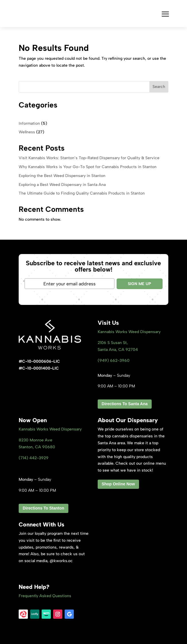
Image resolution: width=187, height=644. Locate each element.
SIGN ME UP (139, 284)
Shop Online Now (118, 484)
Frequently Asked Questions (45, 596)
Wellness (27, 132)
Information (29, 123)
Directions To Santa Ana (125, 404)
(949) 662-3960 (114, 361)
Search (159, 87)
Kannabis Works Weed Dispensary (129, 332)
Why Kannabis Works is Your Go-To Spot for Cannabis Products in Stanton (88, 167)
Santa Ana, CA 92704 (118, 350)
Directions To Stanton (43, 508)
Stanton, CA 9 (37, 447)
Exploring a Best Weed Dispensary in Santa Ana (62, 185)
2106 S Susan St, (113, 343)
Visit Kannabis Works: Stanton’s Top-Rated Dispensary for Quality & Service (89, 158)
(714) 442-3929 (34, 458)
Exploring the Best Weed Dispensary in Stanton (62, 176)
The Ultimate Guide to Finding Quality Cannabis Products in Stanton (82, 193)
